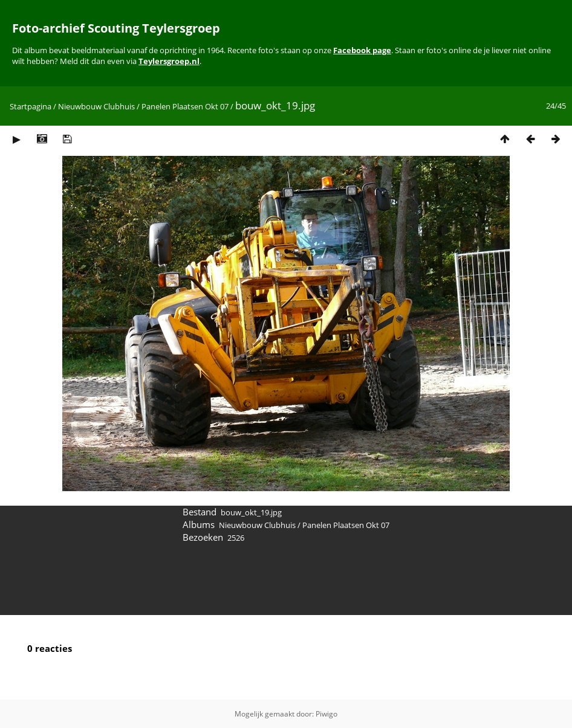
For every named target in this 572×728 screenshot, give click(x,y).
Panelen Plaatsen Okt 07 (185, 106)
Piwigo (327, 714)
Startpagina (31, 106)
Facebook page (362, 50)
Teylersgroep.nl (169, 61)
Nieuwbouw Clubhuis (96, 106)
